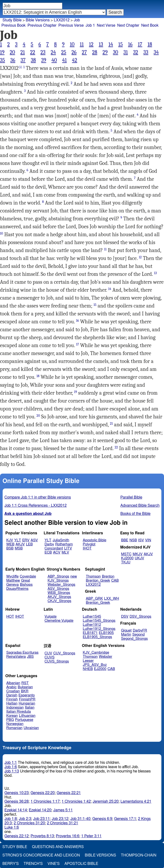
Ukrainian (31, 728)
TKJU (126, 562)
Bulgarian (25, 687)
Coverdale (28, 576)
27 (84, 52)
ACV (57, 552)
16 (130, 44)
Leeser (88, 661)
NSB (133, 540)
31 (126, 52)
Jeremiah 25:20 (105, 802)
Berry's (11, 864)
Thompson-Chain (139, 855)
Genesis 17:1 (125, 819)
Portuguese (24, 720)
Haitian (12, 703)
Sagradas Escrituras (22, 653)
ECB (48, 552)
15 (120, 44)
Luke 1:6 (12, 827)
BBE (125, 540)
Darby (49, 544)
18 (150, 44)
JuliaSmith (61, 540)
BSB (10, 548)
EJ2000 (100, 669)
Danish (12, 695)
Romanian (14, 728)
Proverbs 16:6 (68, 836)
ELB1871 (90, 633)
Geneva (12, 585)
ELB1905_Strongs (97, 637)
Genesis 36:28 (17, 802)
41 (64, 60)
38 (33, 60)
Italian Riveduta (18, 712)
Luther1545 (92, 617)
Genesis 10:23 (17, 793)
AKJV (20, 544)
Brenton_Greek (98, 581)
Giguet (126, 630)
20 (12, 52)
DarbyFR (140, 630)
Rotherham (64, 544)
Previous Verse (71, 25)
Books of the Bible (135, 514)
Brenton (108, 576)
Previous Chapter (42, 25)
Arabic (11, 687)
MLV (65, 552)
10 (72, 44)
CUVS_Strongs (57, 661)
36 (13, 60)
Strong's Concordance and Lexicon (41, 855)
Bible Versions (38, 20)
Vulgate (51, 617)
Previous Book (14, 25)
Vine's (53, 864)
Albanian (13, 683)
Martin (126, 635)
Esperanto (27, 695)
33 (146, 52)
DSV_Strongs (140, 617)
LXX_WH (111, 599)
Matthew (13, 581)
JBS (30, 657)
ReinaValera (16, 657)
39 (44, 60)
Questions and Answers (58, 847)
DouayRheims (17, 589)
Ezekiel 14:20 (40, 810)
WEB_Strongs (59, 593)
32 (136, 52)
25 (64, 52)
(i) (20, 67)
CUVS (50, 657)
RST (25, 683)
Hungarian (27, 703)
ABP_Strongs (58, 576)
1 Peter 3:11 (91, 836)
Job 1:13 (12, 771)
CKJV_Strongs (59, 601)
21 (23, 52)
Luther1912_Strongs (99, 629)
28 (95, 52)
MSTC (126, 554)
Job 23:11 (41, 819)
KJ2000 (127, 558)
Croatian (13, 691)
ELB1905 (106, 633)
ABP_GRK (94, 599)
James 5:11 (63, 810)
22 (33, 52)
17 (140, 44)
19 (2, 52)
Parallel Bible (131, 497)
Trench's (33, 864)
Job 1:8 (11, 819)
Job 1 (90, 25)
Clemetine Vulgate (59, 621)
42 (75, 60)
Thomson (93, 576)
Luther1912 (92, 625)
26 (74, 52)
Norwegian (15, 724)
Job (77, 20)
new (74, 576)
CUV (48, 653)
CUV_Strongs (64, 653)
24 (53, 52)
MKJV (138, 554)
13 (101, 44)
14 (111, 44)
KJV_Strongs (58, 581)
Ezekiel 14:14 (16, 810)
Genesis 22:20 (43, 793)
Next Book (150, 25)
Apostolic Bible (81, 864)
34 (156, 52)
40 (54, 60)
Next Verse (106, 25)
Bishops (26, 585)
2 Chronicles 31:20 (29, 823)
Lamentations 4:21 (136, 802)
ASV (34, 540)
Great (26, 581)
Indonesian (15, 708)
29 (105, 52)
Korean (12, 716)
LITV (68, 548)
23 (43, 52)
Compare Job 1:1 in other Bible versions (38, 497)
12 (91, 44)
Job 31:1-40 (80, 819)
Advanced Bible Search (140, 506)
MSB (19, 548)
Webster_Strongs (61, 585)
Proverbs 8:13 (42, 836)
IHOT (87, 548)
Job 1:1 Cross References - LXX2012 (36, 506)
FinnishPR (27, 699)
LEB (29, 544)
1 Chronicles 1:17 (45, 802)
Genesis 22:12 (17, 836)
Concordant (54, 548)
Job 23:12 (60, 819)
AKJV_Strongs (59, 597)
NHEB (88, 669)
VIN (148, 540)
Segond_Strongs (134, 639)
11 (82, 44)
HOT (10, 617)
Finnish (12, 699)
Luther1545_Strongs (99, 621)
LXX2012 (93, 585)
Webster (105, 657)
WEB (10, 544)
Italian (30, 708)
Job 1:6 (11, 767)
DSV (125, 617)
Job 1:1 (11, 763)
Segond (138, 635)
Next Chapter (128, 25)
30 (116, 52)
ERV (26, 540)
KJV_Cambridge (96, 653)
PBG (10, 720)
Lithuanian (27, 716)
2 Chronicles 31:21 (63, 823)
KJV (10, 540)
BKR (25, 691)
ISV (141, 540)
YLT (18, 540)
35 (3, 60)
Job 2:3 (25, 819)
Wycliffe (12, 576)
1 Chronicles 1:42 (76, 802)
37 (23, 60)
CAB (115, 581)
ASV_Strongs (58, 589)
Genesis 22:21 (69, 793)
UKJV (139, 558)
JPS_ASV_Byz (95, 665)
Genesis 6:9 (102, 819)
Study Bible (12, 20)
